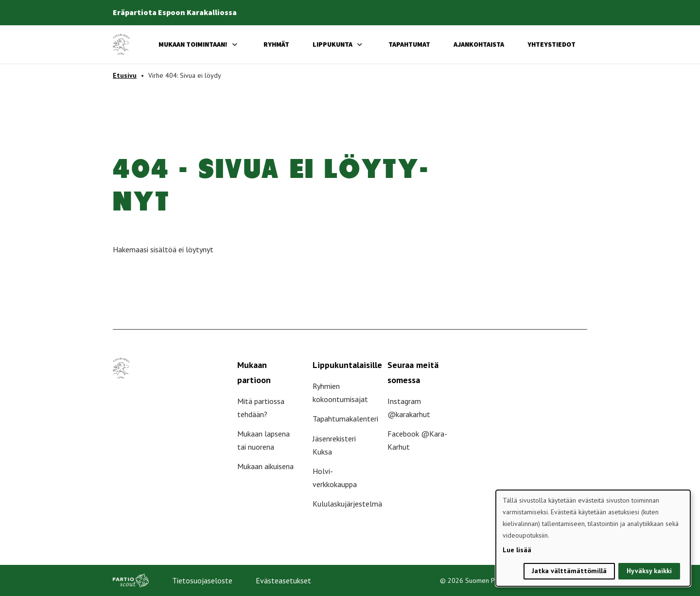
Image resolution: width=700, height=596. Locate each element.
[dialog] (593, 538)
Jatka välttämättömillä (569, 571)
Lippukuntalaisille (347, 365)
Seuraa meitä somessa (413, 372)
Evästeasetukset (283, 580)
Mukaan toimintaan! (193, 44)
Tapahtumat (409, 44)
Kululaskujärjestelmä (347, 504)
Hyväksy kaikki (649, 571)
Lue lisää (517, 550)
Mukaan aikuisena (265, 466)
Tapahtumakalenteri (345, 419)
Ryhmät (276, 44)
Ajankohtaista (479, 44)
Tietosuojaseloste (202, 580)
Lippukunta (332, 44)
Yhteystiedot (551, 44)
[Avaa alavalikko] (235, 44)
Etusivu (125, 75)
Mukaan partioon (254, 372)
